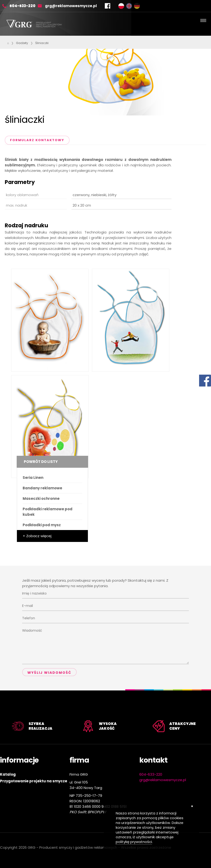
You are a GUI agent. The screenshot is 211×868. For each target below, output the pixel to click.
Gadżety (22, 43)
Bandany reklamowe (42, 488)
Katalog (8, 774)
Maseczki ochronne (41, 498)
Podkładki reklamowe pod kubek (48, 512)
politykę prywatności (134, 842)
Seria (33, 478)
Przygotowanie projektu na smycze (34, 781)
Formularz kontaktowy (37, 140)
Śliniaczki (42, 43)
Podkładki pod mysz (42, 525)
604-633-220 (23, 6)
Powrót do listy (41, 462)
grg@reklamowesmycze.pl (71, 6)
